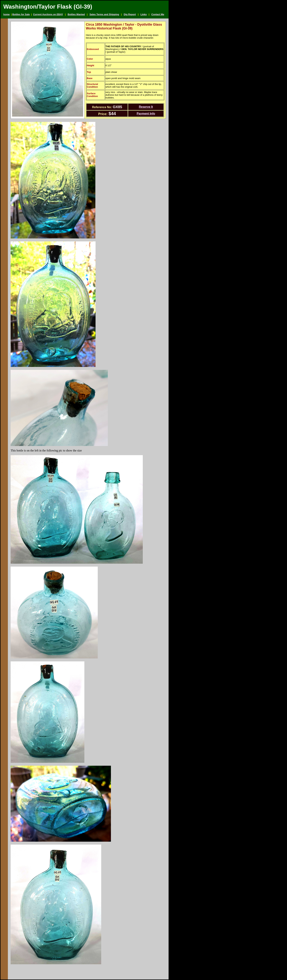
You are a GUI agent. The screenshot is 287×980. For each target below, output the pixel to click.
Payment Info (146, 114)
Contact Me (158, 14)
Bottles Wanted (76, 14)
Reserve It (146, 107)
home (6, 14)
